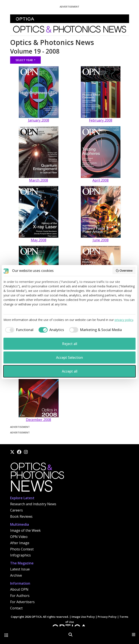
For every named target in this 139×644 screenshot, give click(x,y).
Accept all (70, 371)
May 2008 (39, 240)
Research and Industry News (33, 504)
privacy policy (124, 320)
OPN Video (19, 537)
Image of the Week (25, 530)
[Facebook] (19, 452)
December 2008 (38, 420)
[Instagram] (26, 452)
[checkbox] (18, 330)
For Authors (20, 596)
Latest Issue (20, 569)
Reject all (70, 344)
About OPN (19, 589)
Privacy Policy (107, 617)
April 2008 (101, 180)
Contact (16, 608)
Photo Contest (22, 549)
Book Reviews (21, 516)
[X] (12, 452)
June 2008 (101, 240)
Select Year (24, 60)
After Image (20, 543)
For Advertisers (22, 602)
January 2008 (39, 120)
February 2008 (101, 120)
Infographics (20, 555)
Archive (16, 575)
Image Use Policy (83, 617)
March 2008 (39, 180)
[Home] (37, 478)
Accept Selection (69, 357)
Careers (16, 510)
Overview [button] (124, 270)
